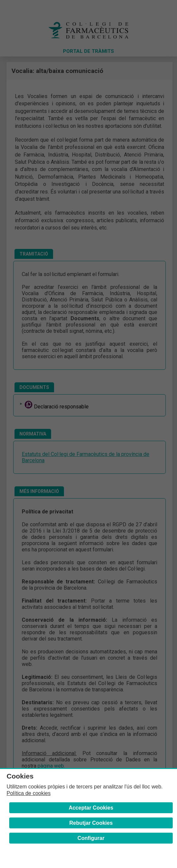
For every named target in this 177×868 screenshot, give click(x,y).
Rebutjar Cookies (91, 823)
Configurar (91, 838)
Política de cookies (29, 793)
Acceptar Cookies (91, 808)
